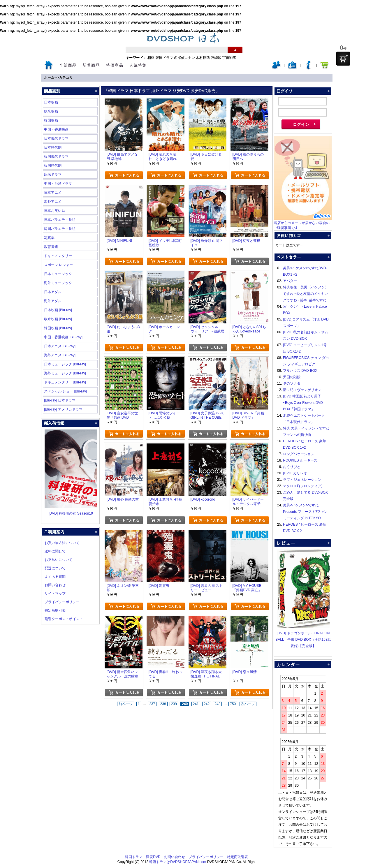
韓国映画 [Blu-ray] (58, 328)
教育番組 (51, 247)
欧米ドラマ (53, 175)
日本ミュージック (58, 274)
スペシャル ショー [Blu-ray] (65, 391)
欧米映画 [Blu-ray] (58, 319)
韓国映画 (51, 120)
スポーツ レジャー (58, 265)
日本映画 (51, 102)
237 (152, 704)
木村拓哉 (203, 58)
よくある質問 (55, 577)
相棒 (151, 58)
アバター (290, 281)
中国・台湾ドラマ (58, 184)
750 (233, 704)
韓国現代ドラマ (56, 156)
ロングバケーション (299, 454)
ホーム (49, 78)
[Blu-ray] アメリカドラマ (63, 409)
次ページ (248, 704)
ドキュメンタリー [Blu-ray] (65, 382)
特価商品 (115, 65)
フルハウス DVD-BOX (300, 371)
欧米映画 (51, 111)
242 (207, 704)
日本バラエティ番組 (60, 220)
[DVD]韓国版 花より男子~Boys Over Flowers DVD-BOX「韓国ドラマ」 (303, 403)
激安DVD (153, 857)
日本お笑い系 (54, 211)
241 (196, 704)
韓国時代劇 (53, 165)
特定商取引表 (55, 610)
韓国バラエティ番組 (60, 229)
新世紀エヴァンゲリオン (302, 390)
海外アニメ (53, 202)
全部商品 (68, 65)
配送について (55, 568)
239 (174, 704)
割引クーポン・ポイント (64, 619)
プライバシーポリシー (62, 602)
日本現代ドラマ (56, 138)
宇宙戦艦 (229, 58)
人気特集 (138, 65)
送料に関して (55, 551)
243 (217, 704)
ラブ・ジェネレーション (302, 480)
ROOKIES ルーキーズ (300, 460)
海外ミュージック (58, 283)
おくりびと (292, 467)
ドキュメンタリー (58, 256)
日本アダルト (54, 292)
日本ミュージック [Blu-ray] (65, 364)
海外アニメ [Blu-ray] (60, 355)
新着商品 (91, 65)
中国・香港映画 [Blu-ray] (63, 337)
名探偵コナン (184, 58)
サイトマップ (55, 594)
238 (163, 704)
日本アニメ (53, 193)
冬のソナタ (292, 383)
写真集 (49, 238)
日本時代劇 (53, 147)
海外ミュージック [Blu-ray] (65, 373)
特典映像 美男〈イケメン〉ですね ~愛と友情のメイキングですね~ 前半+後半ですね (306, 294)
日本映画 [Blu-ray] (58, 310)
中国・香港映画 (56, 129)
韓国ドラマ (164, 58)
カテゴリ (66, 78)
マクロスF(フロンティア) (303, 486)
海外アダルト (54, 301)
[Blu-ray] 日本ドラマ (60, 400)
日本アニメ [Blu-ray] (60, 346)
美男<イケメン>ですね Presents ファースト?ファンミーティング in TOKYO (305, 512)
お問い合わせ (55, 585)
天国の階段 (292, 377)
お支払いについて (59, 560)
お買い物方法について (62, 543)
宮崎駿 (216, 58)
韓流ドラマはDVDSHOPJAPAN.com (178, 862)
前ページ (126, 704)
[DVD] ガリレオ (295, 473)
